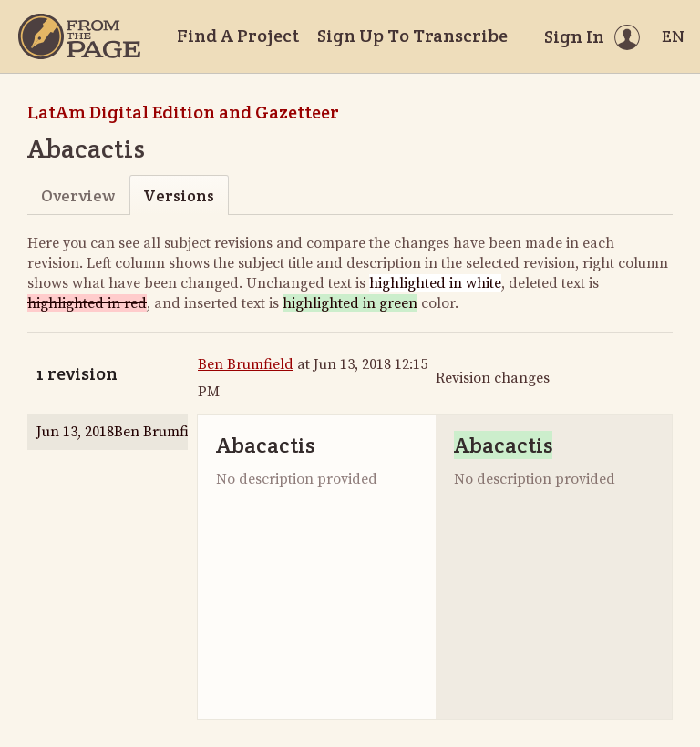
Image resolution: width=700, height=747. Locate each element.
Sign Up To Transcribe (412, 36)
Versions (179, 195)
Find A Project (238, 36)
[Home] (79, 36)
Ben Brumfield (246, 364)
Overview (78, 195)
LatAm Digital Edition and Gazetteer (183, 112)
